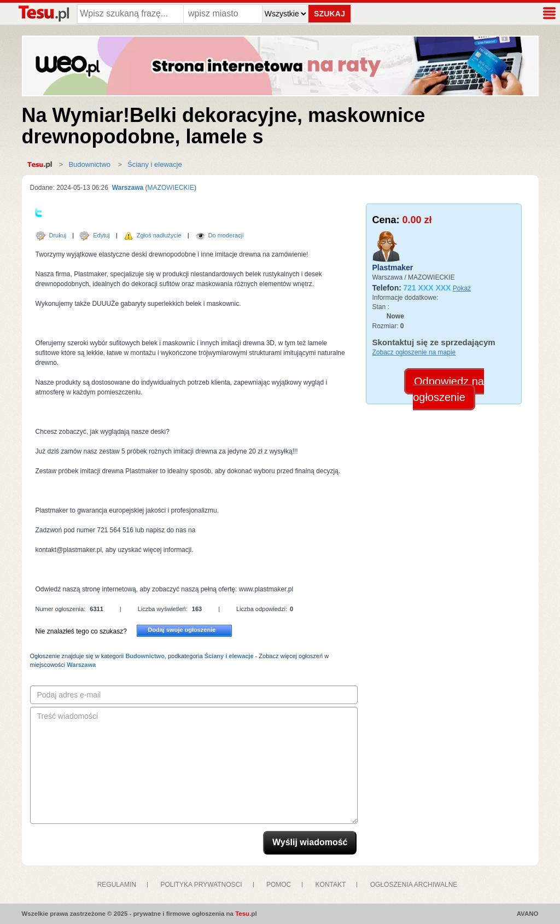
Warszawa (127, 188)
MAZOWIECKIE (171, 188)
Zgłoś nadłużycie (159, 235)
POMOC (279, 885)
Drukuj (58, 235)
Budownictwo (89, 164)
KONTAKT (331, 885)
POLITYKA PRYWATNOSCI (201, 885)
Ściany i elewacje (155, 164)
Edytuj (101, 235)
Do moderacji (226, 235)
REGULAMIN (117, 885)
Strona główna (42, 165)
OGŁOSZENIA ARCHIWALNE (414, 885)
